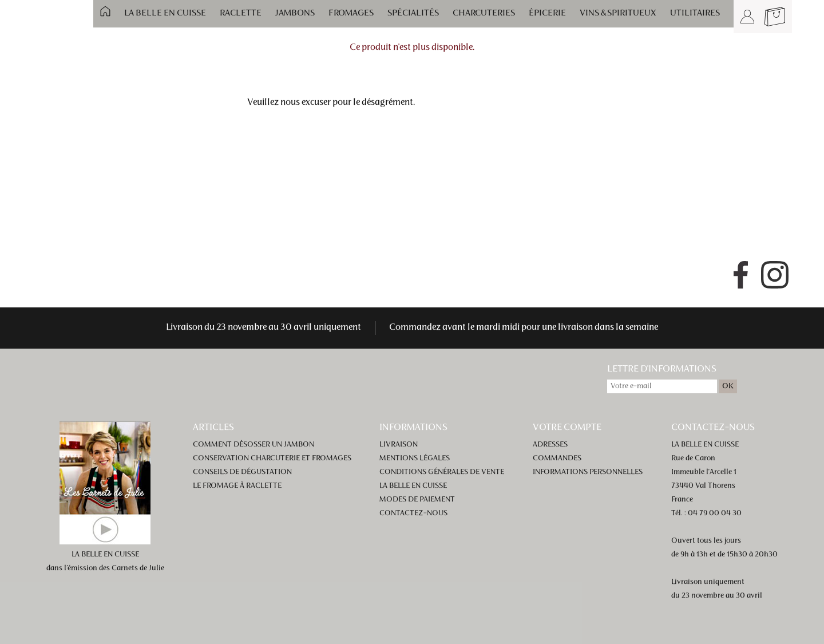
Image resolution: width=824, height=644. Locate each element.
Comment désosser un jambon (253, 445)
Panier (775, 17)
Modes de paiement (417, 500)
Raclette (241, 13)
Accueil (105, 11)
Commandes (557, 459)
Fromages (351, 13)
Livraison (399, 445)
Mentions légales (415, 459)
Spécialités (413, 13)
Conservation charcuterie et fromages (272, 459)
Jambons (295, 13)
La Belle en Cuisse (165, 13)
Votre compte (567, 428)
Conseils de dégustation (242, 472)
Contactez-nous (413, 513)
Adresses (550, 445)
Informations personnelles (588, 472)
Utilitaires (695, 13)
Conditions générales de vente (442, 472)
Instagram (775, 275)
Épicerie (547, 13)
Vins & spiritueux (618, 13)
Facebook (740, 275)
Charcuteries (484, 13)
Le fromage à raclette (237, 486)
